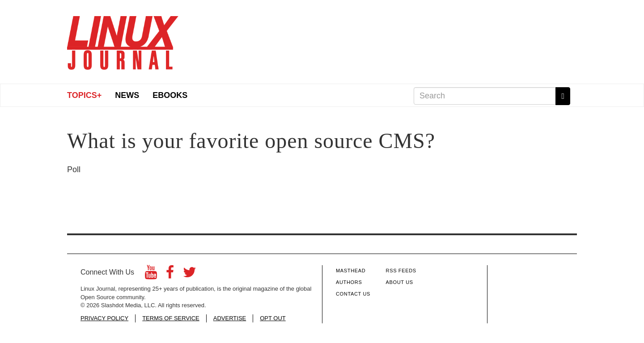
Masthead (351, 271)
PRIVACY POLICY (104, 318)
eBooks (170, 95)
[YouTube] (151, 275)
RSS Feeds (401, 271)
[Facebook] (170, 275)
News (127, 95)
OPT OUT (273, 318)
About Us (400, 282)
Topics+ (84, 95)
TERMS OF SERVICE (171, 318)
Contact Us (353, 294)
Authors (349, 282)
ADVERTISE (230, 318)
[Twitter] (190, 275)
